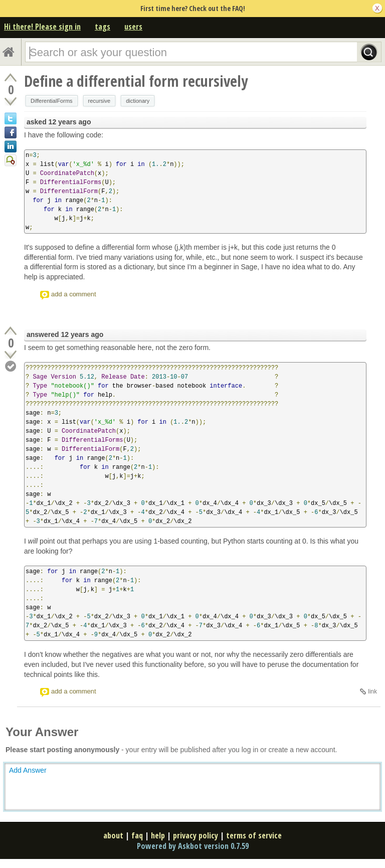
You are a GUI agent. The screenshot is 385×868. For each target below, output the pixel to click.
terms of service (254, 835)
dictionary (138, 101)
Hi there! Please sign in (42, 27)
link (372, 691)
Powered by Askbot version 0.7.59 (193, 846)
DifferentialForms (52, 101)
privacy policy (196, 835)
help (158, 835)
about (113, 835)
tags (103, 27)
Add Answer (28, 770)
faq (137, 835)
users (133, 27)
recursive (100, 101)
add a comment (74, 294)
